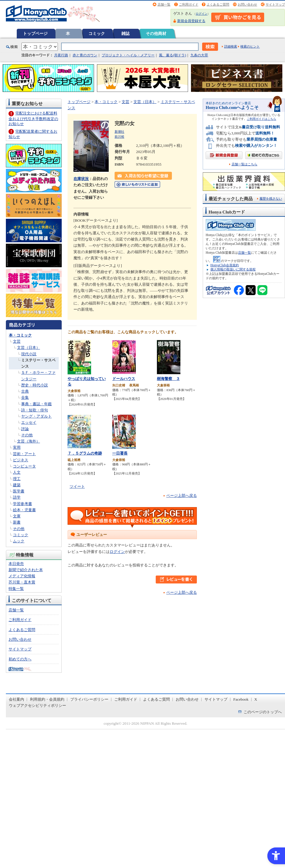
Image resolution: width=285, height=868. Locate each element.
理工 (17, 479)
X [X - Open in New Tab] (256, 699)
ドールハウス (124, 379)
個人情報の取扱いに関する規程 (233, 269)
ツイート (77, 486)
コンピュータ (24, 466)
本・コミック (20, 335)
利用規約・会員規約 (47, 699)
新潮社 (119, 132)
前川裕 (119, 137)
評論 (25, 429)
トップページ (35, 33)
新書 (17, 522)
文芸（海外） (28, 441)
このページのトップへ (263, 712)
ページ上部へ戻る (182, 496)
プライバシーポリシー (89, 699)
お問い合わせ (247, 4)
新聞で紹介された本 (26, 570)
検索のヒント (250, 46)
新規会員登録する (191, 21)
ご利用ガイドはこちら (261, 119)
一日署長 (120, 453)
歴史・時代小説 (35, 385)
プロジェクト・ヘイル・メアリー (128, 55)
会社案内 (16, 699)
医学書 (19, 491)
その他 (27, 435)
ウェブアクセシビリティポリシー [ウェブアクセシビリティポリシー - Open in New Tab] (37, 705)
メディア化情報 (22, 576)
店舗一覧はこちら (244, 164)
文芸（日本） (28, 348)
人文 (17, 472)
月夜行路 (61, 55)
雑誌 (125, 33)
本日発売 (16, 564)
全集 (25, 397)
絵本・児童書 (24, 510)
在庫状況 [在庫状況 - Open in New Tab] (81, 179)
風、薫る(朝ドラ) (172, 55)
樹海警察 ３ (168, 379)
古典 (25, 391)
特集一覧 (16, 589)
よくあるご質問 (218, 4)
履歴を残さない (271, 199)
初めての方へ (20, 659)
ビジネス (21, 460)
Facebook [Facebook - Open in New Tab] (241, 699)
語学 (17, 497)
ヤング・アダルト (36, 416)
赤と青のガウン (85, 55)
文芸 (17, 341)
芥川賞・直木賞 (22, 582)
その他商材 (156, 33)
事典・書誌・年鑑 (36, 404)
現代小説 (29, 354)
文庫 (17, 516)
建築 (17, 485)
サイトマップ (275, 4)
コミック (97, 33)
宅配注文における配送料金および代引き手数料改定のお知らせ (33, 118)
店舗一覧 (164, 4)
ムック (19, 541)
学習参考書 (22, 504)
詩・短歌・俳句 (35, 410)
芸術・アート (24, 454)
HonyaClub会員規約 (225, 265)
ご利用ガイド (189, 4)
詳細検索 (231, 46)
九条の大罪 (199, 55)
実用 (17, 447)
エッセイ (29, 422)
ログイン (202, 14)
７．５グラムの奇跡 (85, 453)
